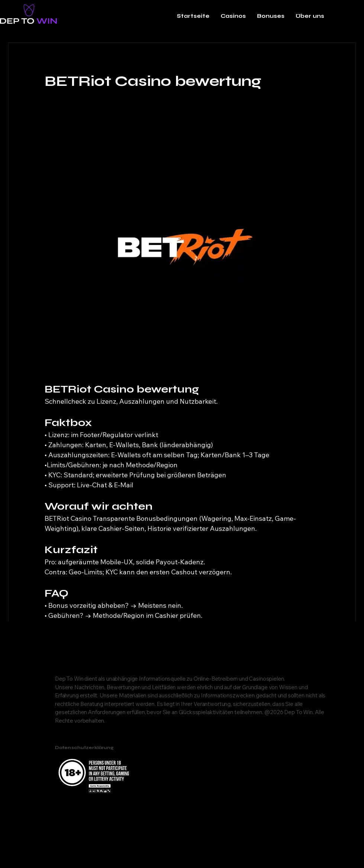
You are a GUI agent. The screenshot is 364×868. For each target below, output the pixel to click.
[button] (233, 16)
